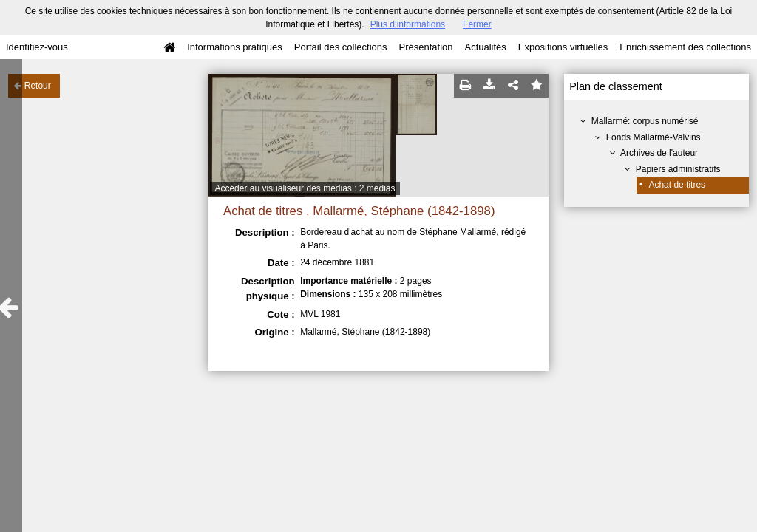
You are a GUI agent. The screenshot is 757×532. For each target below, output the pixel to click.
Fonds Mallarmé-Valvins (654, 137)
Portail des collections (341, 47)
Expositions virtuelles (563, 47)
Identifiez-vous (37, 47)
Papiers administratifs (678, 169)
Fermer (477, 24)
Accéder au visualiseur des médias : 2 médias (305, 188)
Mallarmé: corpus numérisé (645, 121)
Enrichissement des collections (685, 47)
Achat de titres (677, 185)
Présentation (425, 47)
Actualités (485, 47)
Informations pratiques (235, 47)
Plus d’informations (408, 24)
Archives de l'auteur (659, 153)
